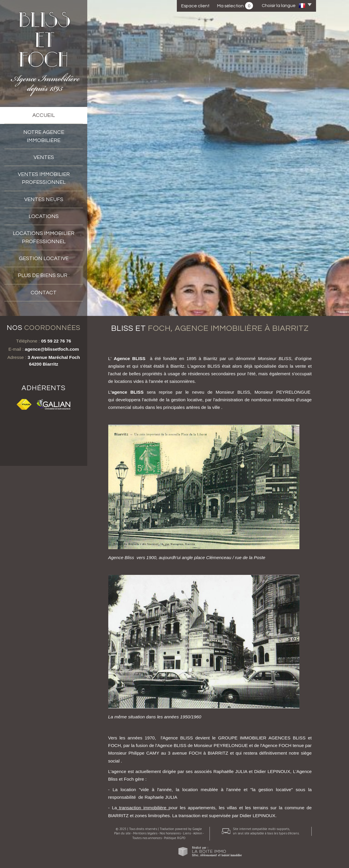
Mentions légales (145, 833)
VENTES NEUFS (44, 199)
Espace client (195, 6)
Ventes (44, 157)
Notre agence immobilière (44, 136)
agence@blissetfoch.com (52, 349)
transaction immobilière (143, 808)
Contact (44, 293)
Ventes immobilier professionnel (44, 178)
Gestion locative (44, 259)
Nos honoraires (170, 833)
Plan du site (122, 833)
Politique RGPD (175, 838)
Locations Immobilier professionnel (44, 237)
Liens (187, 833)
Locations (44, 216)
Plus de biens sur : (44, 275)
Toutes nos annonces (147, 838)
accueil (44, 115)
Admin (198, 833)
